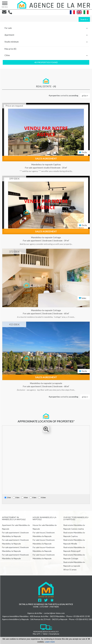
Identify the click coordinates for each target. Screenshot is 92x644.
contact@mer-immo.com (54, 613)
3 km (16, 498)
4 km (25, 498)
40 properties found (46, 62)
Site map (44, 607)
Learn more (50, 642)
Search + (84, 19)
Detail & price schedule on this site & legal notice (46, 604)
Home (36, 607)
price (85, 96)
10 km (42, 498)
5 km (33, 498)
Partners (54, 607)
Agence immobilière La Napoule (15, 619)
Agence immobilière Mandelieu (15, 616)
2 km (8, 498)
